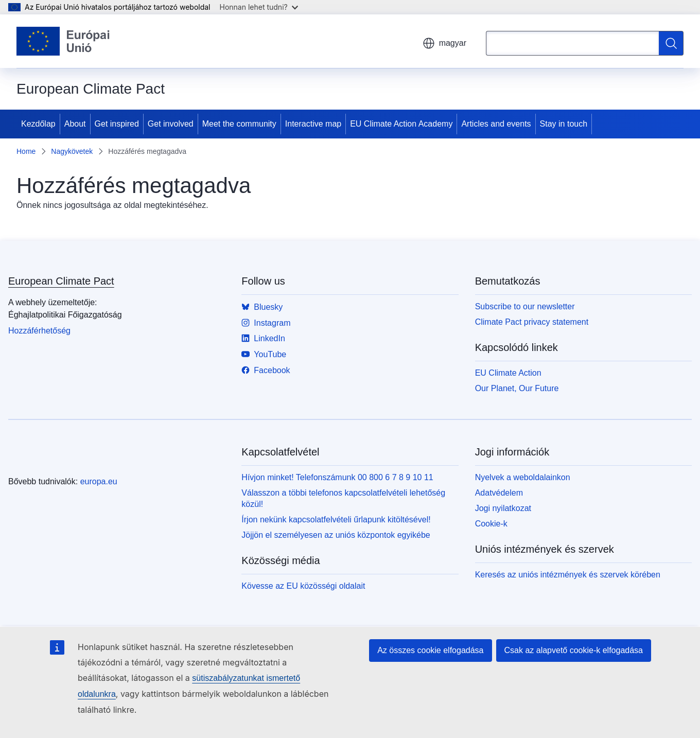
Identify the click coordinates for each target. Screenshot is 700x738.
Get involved (171, 124)
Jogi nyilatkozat (503, 508)
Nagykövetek (72, 151)
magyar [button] (444, 43)
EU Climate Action (508, 373)
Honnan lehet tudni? (259, 7)
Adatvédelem (499, 493)
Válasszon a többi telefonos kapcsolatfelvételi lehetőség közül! (343, 498)
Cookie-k (491, 524)
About (75, 124)
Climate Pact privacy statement (532, 322)
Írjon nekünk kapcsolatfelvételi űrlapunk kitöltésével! (336, 520)
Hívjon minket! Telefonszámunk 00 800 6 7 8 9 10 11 (337, 477)
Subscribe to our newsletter (525, 306)
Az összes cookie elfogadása (430, 650)
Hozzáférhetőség (39, 331)
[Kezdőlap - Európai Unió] (63, 41)
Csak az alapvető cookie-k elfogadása (574, 650)
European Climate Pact (61, 281)
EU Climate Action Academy (401, 124)
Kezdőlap (38, 124)
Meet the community (239, 124)
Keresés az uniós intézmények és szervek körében (568, 575)
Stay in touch (564, 124)
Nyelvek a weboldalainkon (523, 477)
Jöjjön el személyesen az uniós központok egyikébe (336, 535)
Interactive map (313, 124)
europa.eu (99, 481)
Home (26, 151)
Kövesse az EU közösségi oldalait (303, 586)
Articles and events (496, 124)
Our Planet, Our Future (517, 388)
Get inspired (117, 124)
